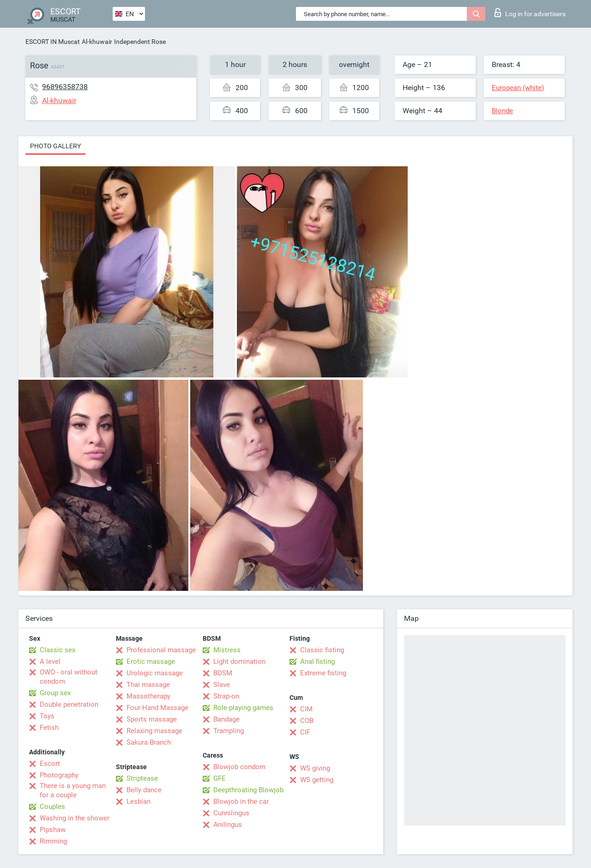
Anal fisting (317, 662)
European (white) (518, 88)
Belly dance (144, 790)
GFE (220, 778)
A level (50, 662)
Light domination (239, 662)
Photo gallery (55, 146)
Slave (222, 685)
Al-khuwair (97, 42)
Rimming (53, 841)
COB (307, 721)
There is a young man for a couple (73, 790)
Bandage (226, 719)
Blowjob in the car (241, 801)
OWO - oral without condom (69, 677)
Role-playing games (243, 708)
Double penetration (69, 704)
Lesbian (139, 801)
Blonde (502, 111)
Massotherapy (148, 696)
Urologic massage (155, 673)
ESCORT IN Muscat (53, 42)
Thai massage (148, 685)
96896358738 (65, 87)
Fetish (49, 728)
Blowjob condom (239, 767)
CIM (306, 709)
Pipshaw (53, 830)
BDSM (223, 673)
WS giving (315, 768)
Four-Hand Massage (157, 708)
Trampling (229, 731)
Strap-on (226, 696)
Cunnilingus (231, 813)
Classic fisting (322, 650)
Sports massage (152, 719)
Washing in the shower (75, 818)
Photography (59, 775)
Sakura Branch (149, 742)
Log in (530, 12)
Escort (50, 764)
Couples (52, 807)
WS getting (317, 780)
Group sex (55, 693)
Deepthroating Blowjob (248, 790)
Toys (47, 716)
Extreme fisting (323, 673)
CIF (305, 732)
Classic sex (57, 650)
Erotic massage (151, 662)
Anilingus (228, 825)
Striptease (142, 778)
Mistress (227, 650)
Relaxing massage (154, 731)
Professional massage (161, 650)
